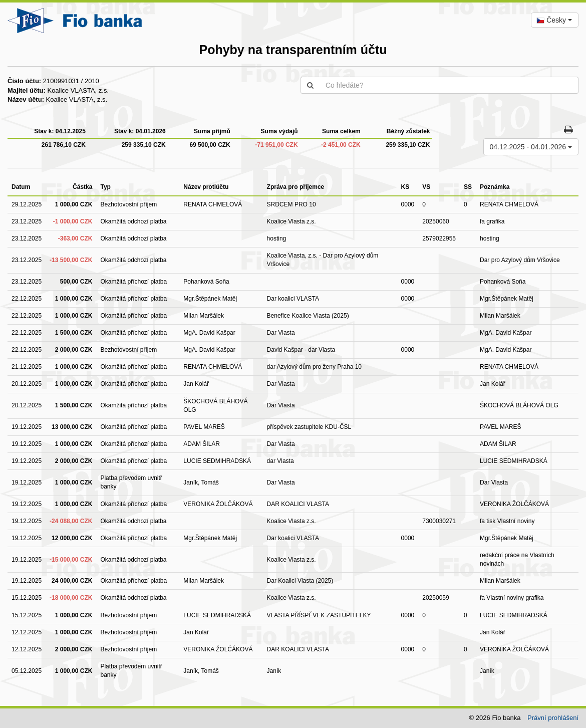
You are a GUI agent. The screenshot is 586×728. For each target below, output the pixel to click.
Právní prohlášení (553, 718)
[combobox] (555, 20)
